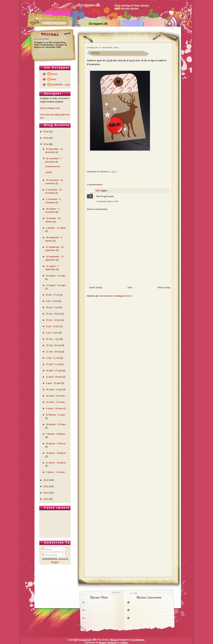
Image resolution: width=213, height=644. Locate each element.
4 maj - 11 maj (53, 358)
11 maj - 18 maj (53, 352)
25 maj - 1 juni (53, 339)
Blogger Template (108, 643)
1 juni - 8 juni (52, 333)
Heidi (53, 79)
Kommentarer (50, 555)
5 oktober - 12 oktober (56, 228)
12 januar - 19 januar (56, 463)
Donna (54, 74)
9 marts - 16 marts (55, 408)
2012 (46, 486)
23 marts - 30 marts (55, 396)
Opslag (47, 549)
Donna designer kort (50, 108)
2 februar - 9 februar (56, 434)
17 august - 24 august (56, 285)
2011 (46, 493)
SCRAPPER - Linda (60, 85)
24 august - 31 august (56, 276)
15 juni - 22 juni (53, 320)
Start (130, 287)
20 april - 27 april (54, 371)
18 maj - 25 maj (53, 345)
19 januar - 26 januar (56, 453)
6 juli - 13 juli (52, 301)
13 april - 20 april (54, 377)
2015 (46, 138)
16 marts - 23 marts (55, 402)
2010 (46, 499)
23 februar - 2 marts (55, 415)
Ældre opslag (164, 287)
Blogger (55, 562)
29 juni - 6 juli (52, 307)
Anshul (124, 643)
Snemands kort (53, 166)
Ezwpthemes (138, 640)
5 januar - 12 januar (55, 472)
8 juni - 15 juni (53, 326)
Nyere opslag (96, 287)
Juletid (95, 53)
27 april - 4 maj (53, 364)
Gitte (98, 191)
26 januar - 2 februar (56, 443)
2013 (46, 480)
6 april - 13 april (53, 383)
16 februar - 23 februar (57, 424)
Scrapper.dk (89, 5)
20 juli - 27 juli (53, 295)
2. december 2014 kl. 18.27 (107, 201)
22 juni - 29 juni (53, 314)
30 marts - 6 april (54, 389)
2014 (46, 144)
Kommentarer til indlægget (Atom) (115, 296)
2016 (46, 132)
